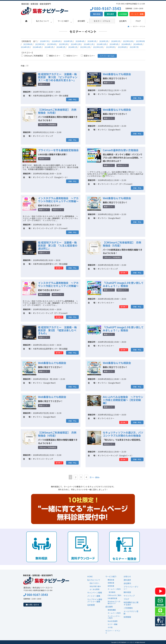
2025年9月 (140, 41)
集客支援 (111, 580)
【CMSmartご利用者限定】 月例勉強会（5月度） (122, 244)
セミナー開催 (113, 624)
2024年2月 (61, 47)
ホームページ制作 (114, 589)
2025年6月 (28, 44)
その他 (110, 627)
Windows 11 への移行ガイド (114, 602)
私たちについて (44, 21)
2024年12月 (76, 44)
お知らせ (127, 576)
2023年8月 (122, 47)
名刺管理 (91, 605)
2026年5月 (68, 41)
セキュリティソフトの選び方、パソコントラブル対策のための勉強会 (123, 434)
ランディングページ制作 (114, 617)
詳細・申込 (72, 99)
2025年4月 (51, 44)
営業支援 (111, 583)
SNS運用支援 (112, 598)
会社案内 (123, 21)
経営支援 (111, 586)
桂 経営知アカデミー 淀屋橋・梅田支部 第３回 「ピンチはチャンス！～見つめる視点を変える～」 (58, 77)
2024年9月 (114, 44)
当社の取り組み (95, 586)
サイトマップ (129, 596)
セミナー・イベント (102, 21)
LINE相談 (123, 14)
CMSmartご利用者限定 (32, 56)
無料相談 (96, 14)
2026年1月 (116, 41)
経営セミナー (88, 56)
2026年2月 (104, 41)
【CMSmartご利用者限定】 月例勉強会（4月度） (57, 434)
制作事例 (112, 592)
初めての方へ (94, 583)
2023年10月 (98, 47)
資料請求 (110, 14)
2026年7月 (44, 41)
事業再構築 (112, 610)
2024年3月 (49, 47)
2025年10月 (128, 41)
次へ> (92, 477)
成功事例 (83, 21)
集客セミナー (53, 56)
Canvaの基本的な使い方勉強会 (121, 150)
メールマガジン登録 (131, 612)
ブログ (138, 21)
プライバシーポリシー (131, 588)
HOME (90, 576)
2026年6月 (56, 41)
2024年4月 (37, 47)
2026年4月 (80, 41)
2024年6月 (138, 44)
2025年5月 (40, 44)
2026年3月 (92, 41)
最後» (98, 477)
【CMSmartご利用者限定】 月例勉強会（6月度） (57, 111)
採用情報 (127, 617)
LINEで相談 (160, 612)
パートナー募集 (137, 14)
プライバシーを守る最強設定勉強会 (58, 150)
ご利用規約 (128, 608)
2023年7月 (134, 47)
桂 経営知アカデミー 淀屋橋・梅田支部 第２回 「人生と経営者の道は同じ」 (58, 245)
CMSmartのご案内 (114, 595)
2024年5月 (25, 47)
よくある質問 (94, 589)
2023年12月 (85, 47)
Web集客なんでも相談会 (117, 74)
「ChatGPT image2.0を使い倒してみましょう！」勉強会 (123, 284)
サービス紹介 (65, 21)
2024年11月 (89, 44)
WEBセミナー (71, 56)
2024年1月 (73, 47)
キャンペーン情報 (95, 593)
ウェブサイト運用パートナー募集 (95, 600)
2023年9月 (110, 47)
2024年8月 (126, 44)
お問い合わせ (33, 605)
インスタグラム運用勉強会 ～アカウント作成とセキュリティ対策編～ (58, 200)
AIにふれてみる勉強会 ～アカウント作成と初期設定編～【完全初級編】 (123, 400)
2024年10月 (102, 44)
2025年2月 (63, 44)
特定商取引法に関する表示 (131, 603)
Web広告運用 (113, 621)
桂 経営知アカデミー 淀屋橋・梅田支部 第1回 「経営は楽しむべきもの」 (57, 330)
